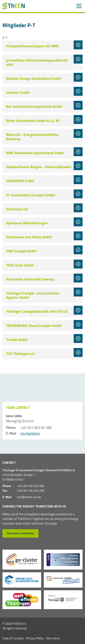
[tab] (78, 45)
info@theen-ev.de (29, 497)
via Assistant (30, 433)
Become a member (20, 533)
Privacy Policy (35, 638)
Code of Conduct (13, 638)
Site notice (53, 638)
